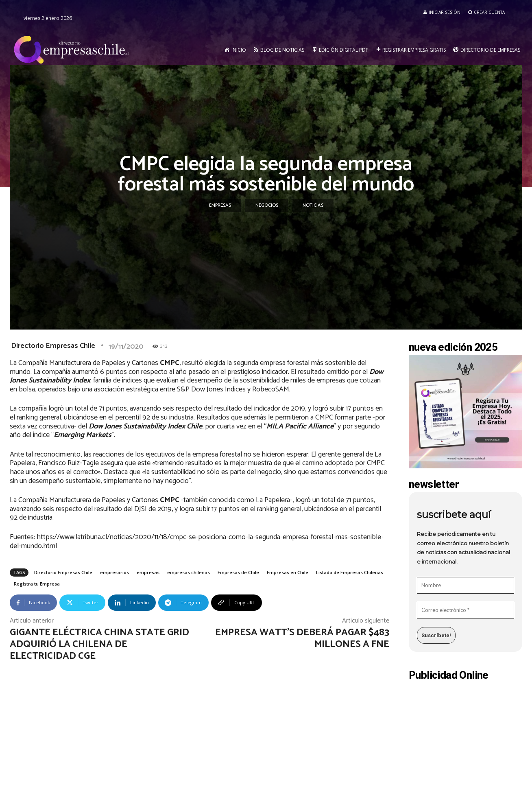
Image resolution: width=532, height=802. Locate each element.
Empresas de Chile (238, 572)
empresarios (114, 572)
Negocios (267, 205)
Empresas (220, 205)
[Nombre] (465, 586)
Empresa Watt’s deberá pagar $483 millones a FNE (302, 638)
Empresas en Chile (288, 572)
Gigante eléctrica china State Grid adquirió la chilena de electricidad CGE (99, 644)
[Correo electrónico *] (465, 610)
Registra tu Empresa (37, 584)
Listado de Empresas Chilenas (350, 572)
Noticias (313, 205)
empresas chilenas (189, 572)
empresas (148, 572)
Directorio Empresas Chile (53, 346)
